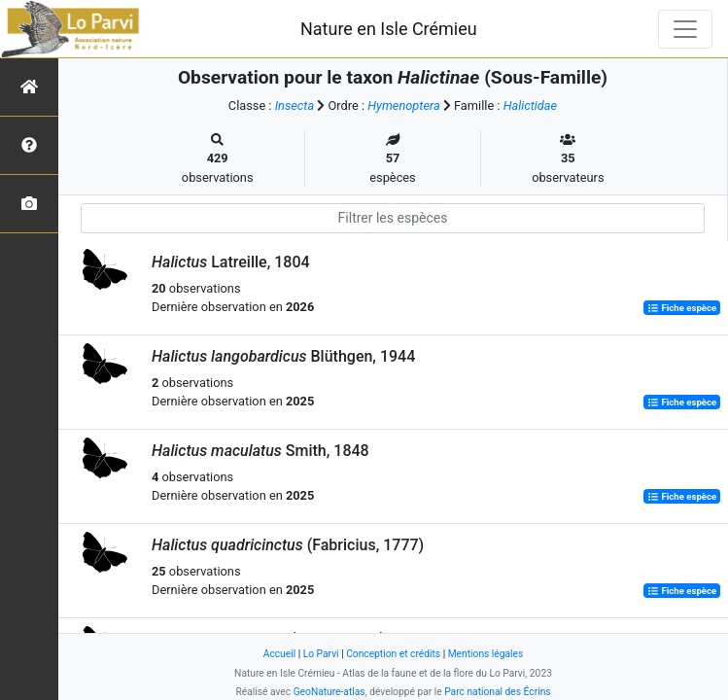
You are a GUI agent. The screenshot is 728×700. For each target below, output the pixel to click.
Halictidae (531, 105)
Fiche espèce (682, 308)
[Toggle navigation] (685, 29)
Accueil (279, 654)
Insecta (295, 105)
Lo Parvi (321, 654)
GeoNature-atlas (329, 692)
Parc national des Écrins (497, 692)
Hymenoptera (403, 105)
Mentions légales (486, 654)
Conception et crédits (393, 654)
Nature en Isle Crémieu (389, 29)
